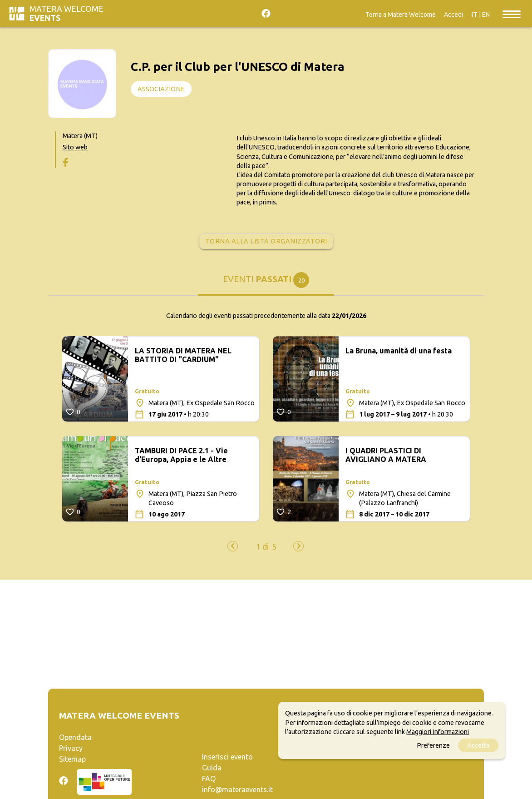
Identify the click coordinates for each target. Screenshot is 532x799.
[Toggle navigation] (512, 14)
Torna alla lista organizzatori (266, 241)
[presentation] (233, 546)
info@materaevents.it (237, 789)
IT (474, 15)
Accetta (478, 745)
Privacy (71, 748)
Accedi (453, 15)
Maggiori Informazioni (438, 732)
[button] (262, 547)
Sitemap (72, 759)
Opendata (75, 737)
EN (486, 15)
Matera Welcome (66, 13)
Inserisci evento (227, 757)
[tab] (266, 283)
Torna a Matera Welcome (401, 15)
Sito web (75, 147)
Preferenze (433, 745)
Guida (212, 768)
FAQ (209, 779)
